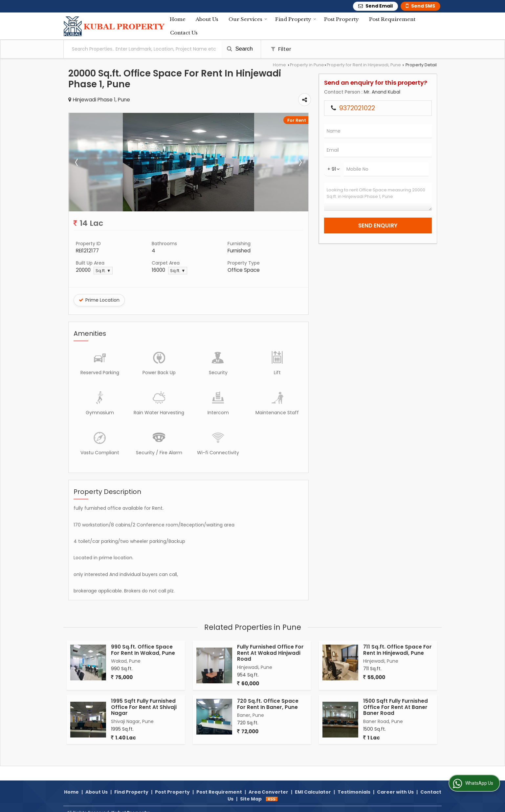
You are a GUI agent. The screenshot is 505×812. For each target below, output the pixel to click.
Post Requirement (392, 19)
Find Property (296, 19)
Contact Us (184, 33)
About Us (207, 19)
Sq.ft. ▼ (103, 271)
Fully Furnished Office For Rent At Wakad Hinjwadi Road (270, 653)
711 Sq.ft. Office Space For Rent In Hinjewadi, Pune (397, 650)
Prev (77, 162)
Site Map (251, 791)
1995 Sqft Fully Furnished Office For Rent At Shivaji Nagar (144, 707)
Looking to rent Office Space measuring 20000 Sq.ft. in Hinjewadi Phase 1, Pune (378, 197)
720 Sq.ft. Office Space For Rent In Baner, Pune (268, 704)
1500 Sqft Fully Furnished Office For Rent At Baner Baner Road (395, 707)
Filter (281, 49)
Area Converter (268, 784)
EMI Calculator (313, 784)
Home (178, 19)
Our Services (248, 19)
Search (240, 49)
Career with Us (395, 784)
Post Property (341, 19)
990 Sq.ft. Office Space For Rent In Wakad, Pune (143, 650)
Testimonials (354, 784)
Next (300, 162)
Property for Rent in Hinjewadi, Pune (364, 65)
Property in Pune (307, 65)
